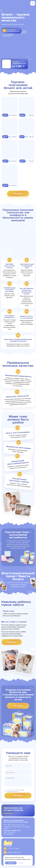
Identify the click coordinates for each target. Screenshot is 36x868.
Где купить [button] (18, 194)
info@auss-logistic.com (14, 852)
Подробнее (21, 863)
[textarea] (18, 781)
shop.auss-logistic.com (12, 830)
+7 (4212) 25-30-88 (13, 848)
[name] (18, 766)
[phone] (18, 773)
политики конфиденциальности (16, 791)
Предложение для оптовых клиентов (13, 809)
